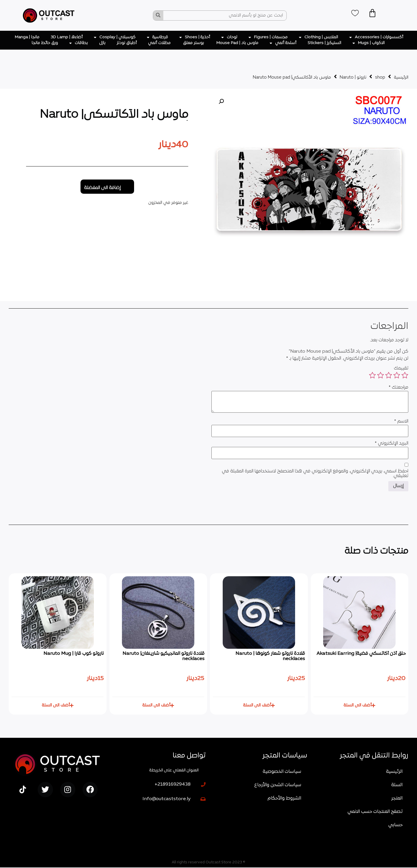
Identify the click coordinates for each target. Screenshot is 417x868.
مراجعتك (398, 387)
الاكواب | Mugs (368, 43)
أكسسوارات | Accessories (376, 37)
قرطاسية (157, 37)
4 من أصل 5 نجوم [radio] (381, 375)
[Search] (158, 16)
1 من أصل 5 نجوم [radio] (405, 375)
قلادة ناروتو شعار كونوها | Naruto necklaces (270, 656)
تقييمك (401, 368)
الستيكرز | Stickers (324, 43)
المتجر (397, 799)
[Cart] (375, 14)
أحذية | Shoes (195, 37)
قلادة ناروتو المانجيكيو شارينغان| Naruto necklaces (163, 656)
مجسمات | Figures (268, 37)
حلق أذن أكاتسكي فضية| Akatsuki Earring (361, 654)
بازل (102, 43)
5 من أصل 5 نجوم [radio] (372, 375)
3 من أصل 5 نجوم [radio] (389, 375)
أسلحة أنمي (283, 43)
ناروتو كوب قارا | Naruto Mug (74, 654)
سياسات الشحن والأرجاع (278, 786)
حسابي (395, 826)
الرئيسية (401, 77)
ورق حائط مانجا (45, 43)
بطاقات (78, 43)
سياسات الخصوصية (282, 772)
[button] (221, 102)
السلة (397, 786)
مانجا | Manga (27, 37)
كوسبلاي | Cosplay (115, 37)
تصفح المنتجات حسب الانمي (375, 812)
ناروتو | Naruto (353, 77)
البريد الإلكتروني (392, 443)
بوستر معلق (194, 43)
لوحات (229, 37)
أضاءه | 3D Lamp (67, 37)
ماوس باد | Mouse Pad (237, 43)
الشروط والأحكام (284, 799)
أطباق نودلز (127, 43)
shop (380, 77)
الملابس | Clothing (318, 37)
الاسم (401, 421)
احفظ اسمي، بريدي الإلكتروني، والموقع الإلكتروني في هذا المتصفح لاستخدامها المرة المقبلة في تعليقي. (315, 474)
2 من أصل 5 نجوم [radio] (397, 375)
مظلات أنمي (160, 43)
